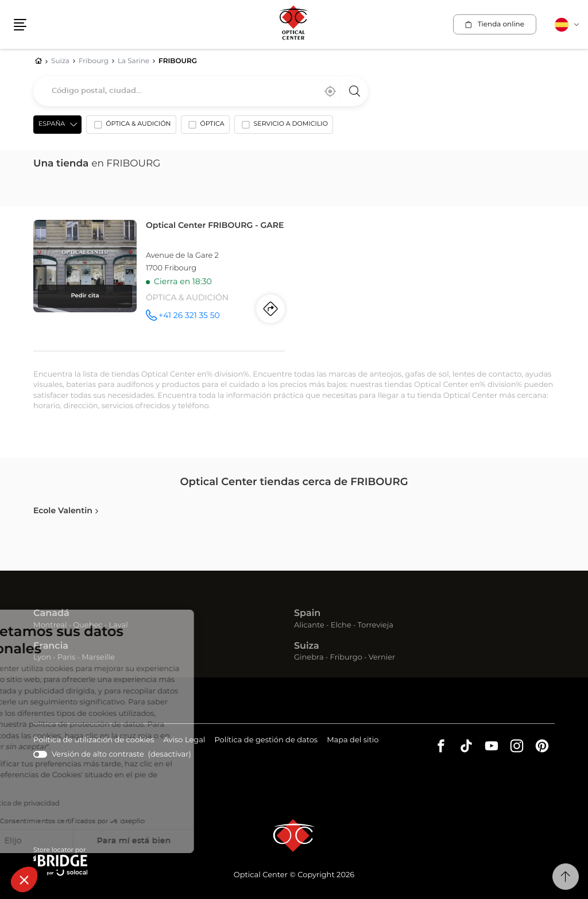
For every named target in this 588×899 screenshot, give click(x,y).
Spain (307, 614)
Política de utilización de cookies (94, 741)
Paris (67, 658)
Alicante (309, 625)
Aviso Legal (184, 741)
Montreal (50, 625)
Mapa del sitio (353, 740)
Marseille (98, 658)
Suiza (307, 646)
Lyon (42, 658)
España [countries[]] (52, 124)
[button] (24, 879)
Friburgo (346, 658)
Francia (51, 646)
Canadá (51, 614)
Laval (118, 625)
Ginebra (309, 658)
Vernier (382, 658)
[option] (131, 127)
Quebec (88, 625)
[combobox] (201, 91)
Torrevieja (376, 625)
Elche (341, 625)
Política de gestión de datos (266, 741)
